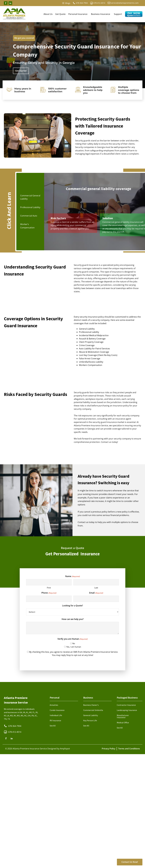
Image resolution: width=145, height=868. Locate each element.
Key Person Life (90, 720)
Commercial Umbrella (93, 710)
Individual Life (56, 715)
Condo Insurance (57, 710)
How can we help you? (73, 619)
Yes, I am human (74, 647)
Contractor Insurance (126, 705)
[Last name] (96, 582)
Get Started (21, 71)
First (49, 588)
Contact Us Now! (130, 862)
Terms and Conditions (129, 749)
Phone (49, 593)
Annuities (54, 705)
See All (53, 726)
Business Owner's (91, 705)
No (74, 643)
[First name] (49, 582)
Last (96, 588)
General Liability (91, 715)
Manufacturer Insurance (123, 716)
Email (96, 593)
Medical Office (123, 723)
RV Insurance (55, 720)
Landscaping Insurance (127, 710)
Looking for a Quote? (72, 606)
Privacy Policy (109, 749)
